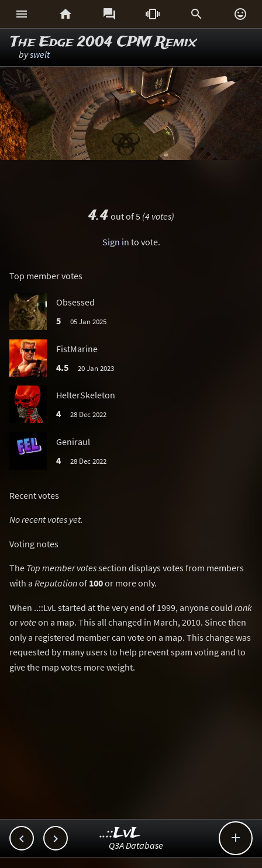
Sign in (116, 242)
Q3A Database (136, 845)
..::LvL (120, 833)
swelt (40, 54)
